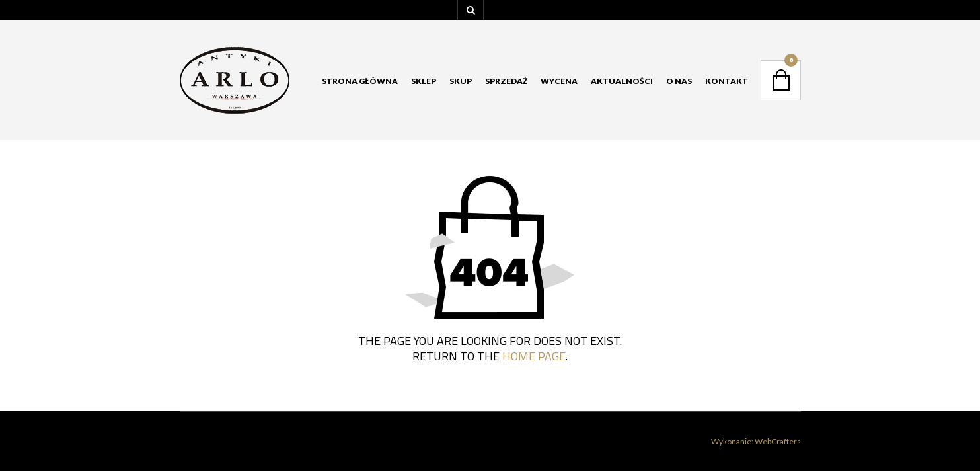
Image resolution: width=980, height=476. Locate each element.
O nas (679, 81)
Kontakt (727, 81)
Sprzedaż (506, 81)
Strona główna (360, 81)
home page (534, 356)
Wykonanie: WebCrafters (756, 441)
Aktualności (622, 81)
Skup (461, 81)
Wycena (559, 81)
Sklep (424, 81)
